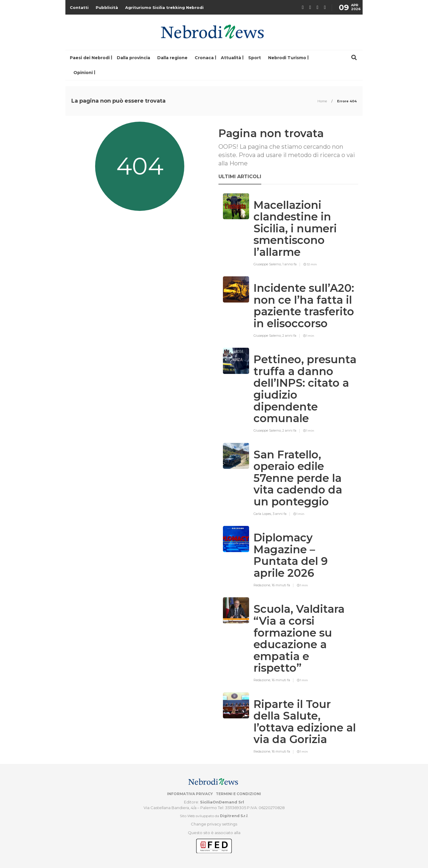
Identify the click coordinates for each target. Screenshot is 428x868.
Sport (255, 58)
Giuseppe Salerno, (268, 264)
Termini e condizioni (238, 794)
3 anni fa (280, 514)
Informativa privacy (190, 794)
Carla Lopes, (263, 514)
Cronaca (204, 58)
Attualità (231, 58)
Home (323, 101)
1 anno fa (289, 264)
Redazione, (263, 585)
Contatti (79, 7)
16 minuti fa (281, 585)
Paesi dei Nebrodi (90, 58)
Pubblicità (107, 7)
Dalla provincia (133, 58)
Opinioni (83, 73)
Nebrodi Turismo (287, 58)
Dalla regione (172, 58)
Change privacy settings (214, 824)
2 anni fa (289, 336)
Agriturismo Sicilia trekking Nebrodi (164, 7)
